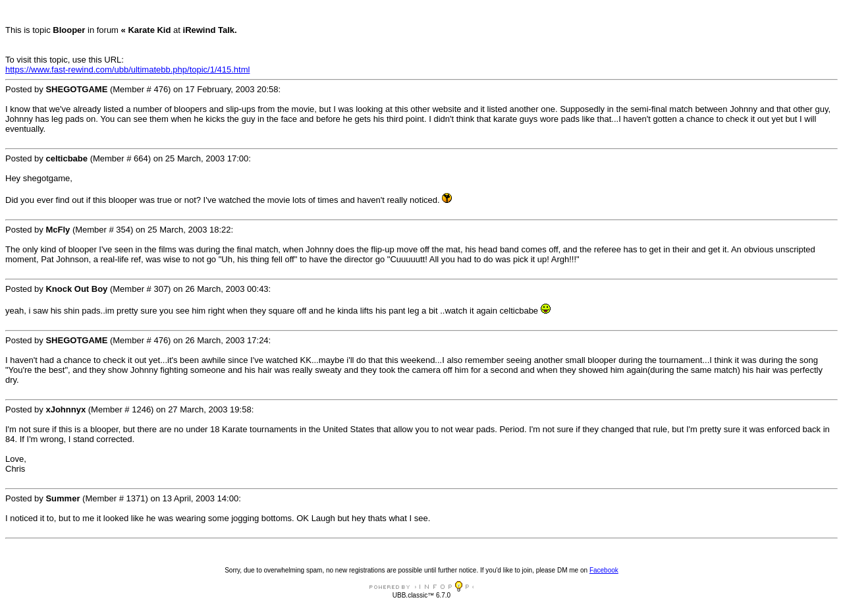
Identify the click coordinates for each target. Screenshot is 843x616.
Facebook (604, 570)
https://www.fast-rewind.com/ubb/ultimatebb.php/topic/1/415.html (127, 70)
